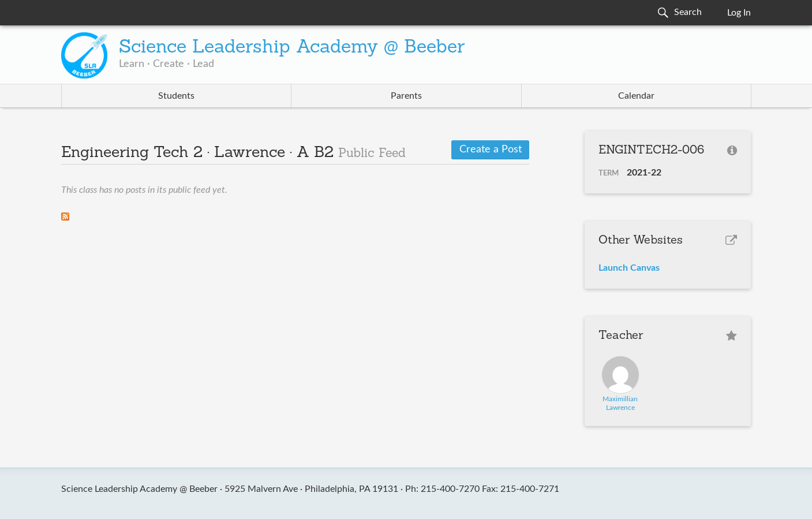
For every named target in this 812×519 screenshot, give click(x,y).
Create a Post (491, 150)
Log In (739, 13)
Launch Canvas (629, 268)
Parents (406, 96)
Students (176, 96)
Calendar (636, 96)
